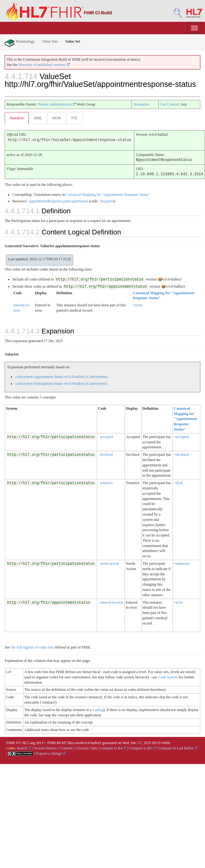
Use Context (169, 104)
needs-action (110, 563)
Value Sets (50, 41)
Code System (168, 677)
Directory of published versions (44, 65)
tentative (106, 482)
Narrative (17, 118)
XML (38, 118)
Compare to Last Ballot (178, 748)
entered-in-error (112, 602)
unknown (183, 563)
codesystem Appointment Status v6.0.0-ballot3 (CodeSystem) (61, 376)
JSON (57, 118)
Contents (67, 748)
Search (24, 748)
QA (94, 748)
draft (179, 482)
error (138, 304)
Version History (45, 748)
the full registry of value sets (32, 647)
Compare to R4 (113, 748)
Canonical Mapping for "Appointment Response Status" (108, 194)
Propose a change (51, 753)
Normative (141, 104)
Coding (98, 709)
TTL (74, 118)
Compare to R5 (142, 748)
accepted (107, 436)
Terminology (20, 41)
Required (107, 200)
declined (106, 454)
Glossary (82, 748)
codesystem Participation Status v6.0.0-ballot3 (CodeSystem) (61, 383)
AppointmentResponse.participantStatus (58, 200)
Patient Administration (57, 104)
